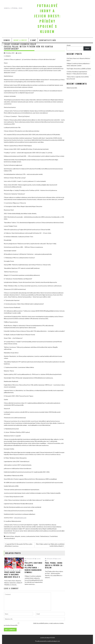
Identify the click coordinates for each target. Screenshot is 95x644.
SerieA (38, 536)
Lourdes (19, 53)
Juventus (23, 536)
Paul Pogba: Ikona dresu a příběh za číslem (79, 69)
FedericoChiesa (10, 536)
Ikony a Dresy (20, 40)
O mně (33, 40)
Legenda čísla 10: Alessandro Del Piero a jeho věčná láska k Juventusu (18, 545)
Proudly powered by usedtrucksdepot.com (47, 641)
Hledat (69, 45)
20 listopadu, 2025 (30, 559)
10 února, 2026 (9, 570)
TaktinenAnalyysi (45, 536)
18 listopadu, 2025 (50, 559)
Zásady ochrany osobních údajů (20, 44)
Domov (7, 40)
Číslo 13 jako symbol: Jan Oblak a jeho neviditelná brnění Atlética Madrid (50, 545)
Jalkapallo (17, 536)
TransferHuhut (54, 536)
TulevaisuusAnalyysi (9, 538)
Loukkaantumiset (31, 536)
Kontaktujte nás (48, 40)
